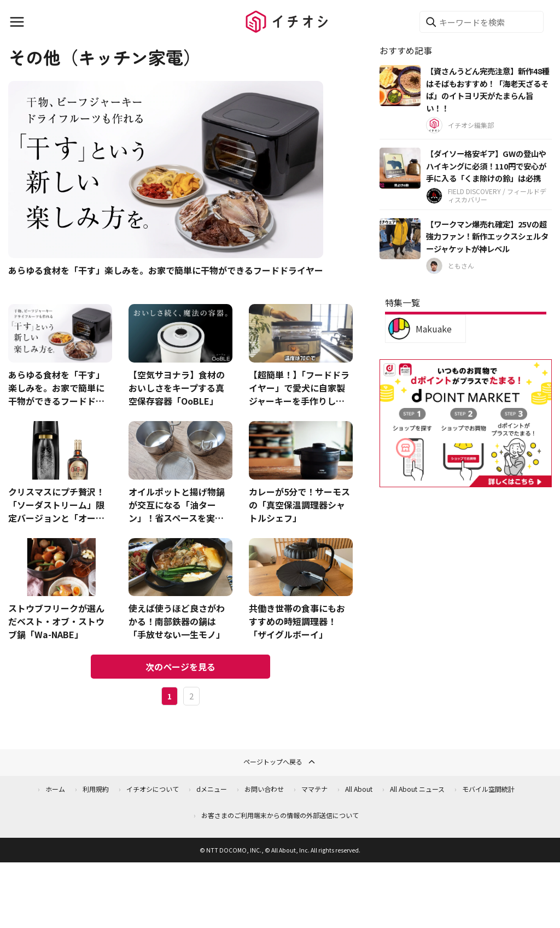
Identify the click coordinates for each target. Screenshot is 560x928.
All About (359, 789)
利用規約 (96, 789)
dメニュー (212, 789)
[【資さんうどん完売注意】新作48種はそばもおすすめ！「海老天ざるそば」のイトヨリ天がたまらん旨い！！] (400, 86)
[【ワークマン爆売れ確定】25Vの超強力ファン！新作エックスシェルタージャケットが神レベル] (400, 239)
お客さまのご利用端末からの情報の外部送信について (280, 815)
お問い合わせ (264, 789)
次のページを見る (180, 667)
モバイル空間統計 (488, 789)
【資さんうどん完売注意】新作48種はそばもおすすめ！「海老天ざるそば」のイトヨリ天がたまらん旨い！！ (488, 89)
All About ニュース (417, 789)
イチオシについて (153, 789)
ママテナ (314, 789)
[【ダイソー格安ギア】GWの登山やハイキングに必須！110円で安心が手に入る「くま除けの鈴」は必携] (400, 168)
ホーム (55, 789)
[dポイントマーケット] (466, 481)
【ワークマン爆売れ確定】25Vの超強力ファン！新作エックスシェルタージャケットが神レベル (487, 236)
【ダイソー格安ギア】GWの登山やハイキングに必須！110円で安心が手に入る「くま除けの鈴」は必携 (486, 166)
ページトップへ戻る (280, 762)
